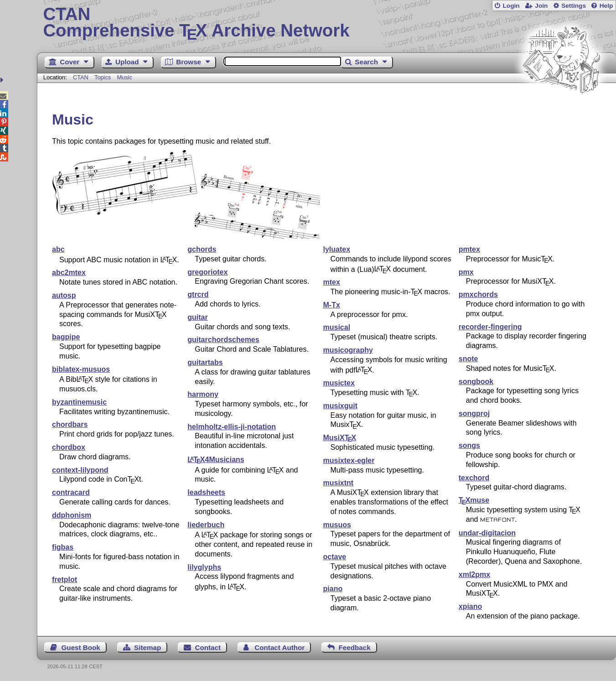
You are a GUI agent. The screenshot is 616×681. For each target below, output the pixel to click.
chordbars (70, 424)
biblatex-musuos (81, 369)
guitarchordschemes (223, 340)
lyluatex (337, 249)
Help (606, 6)
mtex (332, 282)
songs (469, 445)
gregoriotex (207, 272)
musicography (348, 350)
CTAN (81, 77)
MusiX (340, 438)
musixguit (341, 406)
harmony (203, 394)
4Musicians (216, 460)
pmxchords (478, 294)
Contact (208, 647)
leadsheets (206, 492)
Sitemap (148, 647)
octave (335, 557)
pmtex (469, 249)
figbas (63, 547)
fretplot (65, 580)
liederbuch (206, 525)
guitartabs (205, 362)
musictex (339, 383)
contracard (71, 492)
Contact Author (280, 647)
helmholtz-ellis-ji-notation (232, 427)
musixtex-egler (349, 460)
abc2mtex (69, 273)
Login (511, 6)
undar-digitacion (487, 533)
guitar (197, 317)
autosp (64, 295)
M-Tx (332, 305)
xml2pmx (474, 574)
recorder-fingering (490, 327)
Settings (574, 6)
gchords (202, 249)
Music (124, 77)
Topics (104, 77)
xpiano (471, 606)
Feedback (355, 647)
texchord (474, 478)
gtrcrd (198, 294)
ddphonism (72, 515)
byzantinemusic (79, 402)
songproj (474, 413)
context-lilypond (80, 470)
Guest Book (81, 647)
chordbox (69, 447)
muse (474, 500)
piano (333, 589)
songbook (476, 382)
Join (541, 6)
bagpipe (66, 337)
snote (468, 359)
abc (58, 249)
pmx (466, 272)
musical (337, 327)
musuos (337, 525)
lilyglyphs (204, 567)
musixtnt (339, 483)
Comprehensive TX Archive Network (326, 23)
